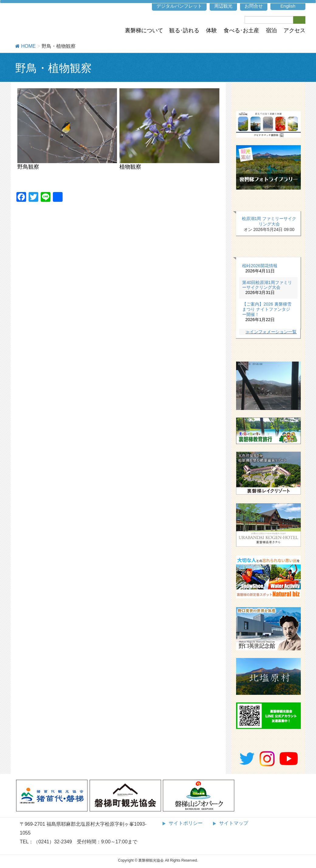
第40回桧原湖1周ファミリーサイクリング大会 (267, 285)
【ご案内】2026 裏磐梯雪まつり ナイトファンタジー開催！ (267, 309)
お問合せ (254, 6)
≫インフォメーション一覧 (271, 332)
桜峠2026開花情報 (260, 266)
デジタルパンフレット (179, 6)
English (288, 6)
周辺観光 (223, 6)
